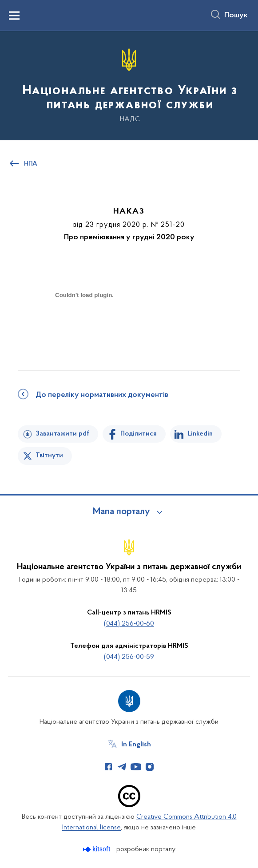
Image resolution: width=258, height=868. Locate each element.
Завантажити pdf (62, 434)
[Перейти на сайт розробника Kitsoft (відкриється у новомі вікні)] (97, 849)
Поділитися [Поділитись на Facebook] (139, 434)
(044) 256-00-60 (129, 624)
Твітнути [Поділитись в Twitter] (49, 456)
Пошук (236, 16)
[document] (84, 326)
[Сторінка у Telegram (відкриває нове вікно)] (122, 767)
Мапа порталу (121, 512)
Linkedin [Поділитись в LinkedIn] (200, 434)
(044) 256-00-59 (129, 657)
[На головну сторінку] (129, 85)
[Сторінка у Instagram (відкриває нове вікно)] (150, 767)
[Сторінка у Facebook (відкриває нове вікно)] (108, 767)
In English (136, 745)
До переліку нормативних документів (102, 395)
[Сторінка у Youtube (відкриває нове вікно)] (136, 767)
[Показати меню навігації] (14, 16)
